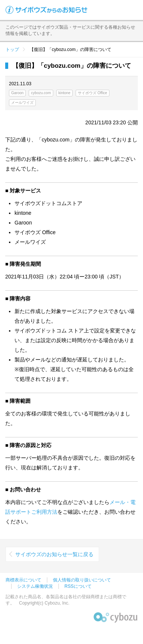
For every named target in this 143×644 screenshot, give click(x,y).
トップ (12, 50)
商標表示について (23, 580)
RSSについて (78, 586)
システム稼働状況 (35, 586)
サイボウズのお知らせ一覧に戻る (54, 554)
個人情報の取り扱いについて (82, 580)
